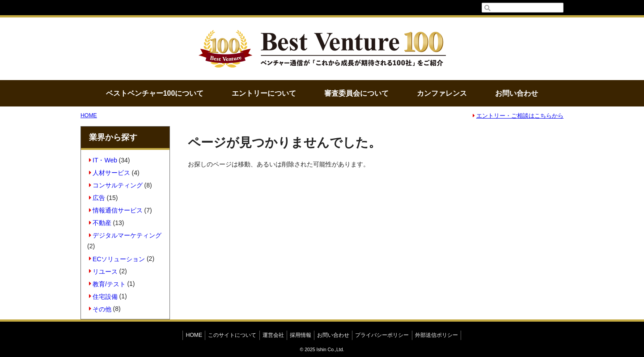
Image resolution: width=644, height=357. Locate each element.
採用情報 (301, 335)
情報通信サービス (116, 210)
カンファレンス (442, 93)
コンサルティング (116, 185)
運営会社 (273, 335)
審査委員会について (356, 93)
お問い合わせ (517, 93)
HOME (89, 115)
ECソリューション (117, 259)
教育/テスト (107, 284)
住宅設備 (104, 296)
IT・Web (103, 160)
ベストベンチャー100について (155, 93)
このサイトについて (232, 335)
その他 (100, 309)
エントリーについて (264, 93)
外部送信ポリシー (436, 335)
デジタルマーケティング (125, 235)
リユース (104, 271)
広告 (97, 198)
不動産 (100, 223)
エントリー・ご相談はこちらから (518, 116)
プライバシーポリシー (382, 335)
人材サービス (110, 173)
